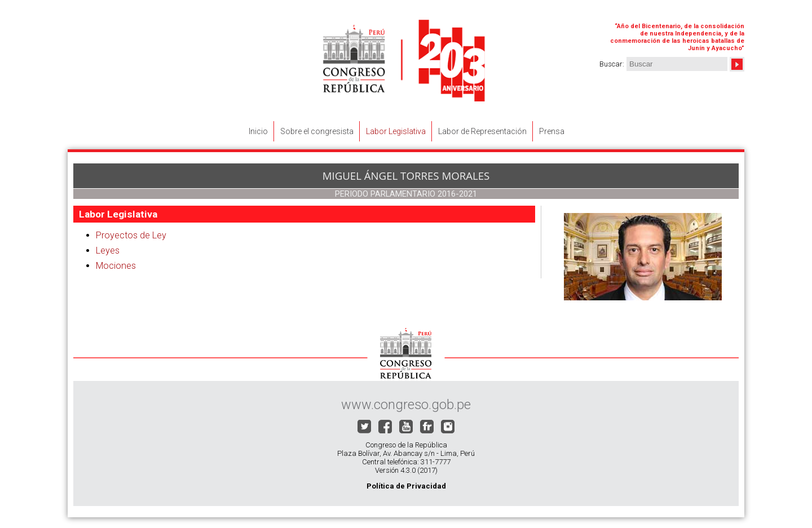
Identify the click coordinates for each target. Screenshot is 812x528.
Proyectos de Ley (131, 235)
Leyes (108, 250)
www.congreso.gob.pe (406, 405)
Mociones (116, 266)
